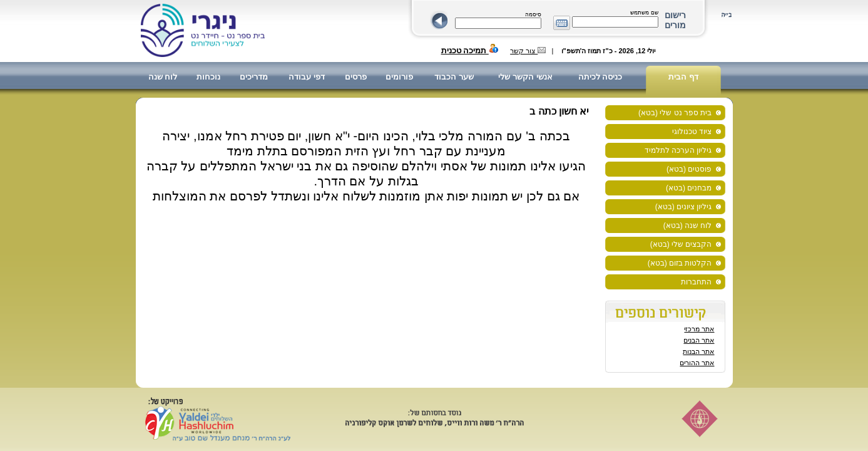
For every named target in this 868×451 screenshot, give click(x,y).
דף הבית (683, 77)
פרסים (356, 77)
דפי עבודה (307, 77)
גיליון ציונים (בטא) (684, 207)
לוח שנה (163, 77)
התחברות (696, 282)
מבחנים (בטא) (689, 188)
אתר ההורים (697, 363)
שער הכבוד (454, 77)
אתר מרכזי (699, 329)
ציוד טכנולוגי (692, 132)
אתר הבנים (699, 340)
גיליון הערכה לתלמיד (678, 150)
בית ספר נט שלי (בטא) (675, 113)
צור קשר (528, 51)
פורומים (399, 77)
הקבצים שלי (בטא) (681, 244)
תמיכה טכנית (470, 50)
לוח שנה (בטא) (688, 225)
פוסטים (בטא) (689, 169)
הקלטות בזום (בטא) (680, 263)
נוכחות (208, 77)
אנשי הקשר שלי (525, 77)
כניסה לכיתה (600, 77)
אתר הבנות (698, 351)
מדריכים (254, 77)
